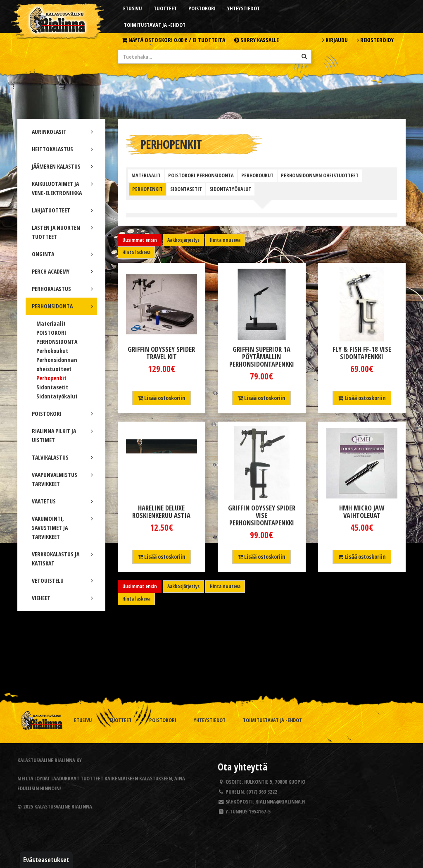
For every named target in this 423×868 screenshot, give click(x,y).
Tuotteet (165, 8)
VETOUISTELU (62, 581)
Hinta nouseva (225, 240)
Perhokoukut (52, 351)
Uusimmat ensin (140, 240)
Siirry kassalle (257, 40)
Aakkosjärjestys (183, 240)
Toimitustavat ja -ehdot (155, 25)
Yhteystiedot (244, 8)
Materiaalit (51, 323)
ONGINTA (62, 254)
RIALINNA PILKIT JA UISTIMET (62, 435)
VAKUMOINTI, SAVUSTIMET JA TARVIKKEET (62, 528)
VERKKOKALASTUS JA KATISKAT (62, 559)
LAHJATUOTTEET (62, 210)
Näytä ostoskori (173, 40)
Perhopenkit (51, 378)
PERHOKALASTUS (62, 289)
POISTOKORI (62, 414)
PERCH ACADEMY (62, 271)
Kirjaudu (335, 40)
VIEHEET (62, 598)
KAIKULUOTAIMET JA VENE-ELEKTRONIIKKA (62, 188)
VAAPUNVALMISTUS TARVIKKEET (62, 479)
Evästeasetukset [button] (46, 860)
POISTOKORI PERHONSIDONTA (201, 175)
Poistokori (202, 8)
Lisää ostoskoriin (162, 398)
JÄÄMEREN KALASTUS (62, 166)
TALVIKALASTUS (62, 457)
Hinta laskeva (136, 252)
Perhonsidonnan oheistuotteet (320, 175)
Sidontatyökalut (57, 396)
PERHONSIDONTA (62, 306)
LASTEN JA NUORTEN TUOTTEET (62, 232)
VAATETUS (62, 501)
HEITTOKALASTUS (62, 149)
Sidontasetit (52, 387)
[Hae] (304, 56)
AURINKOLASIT (62, 132)
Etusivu (133, 8)
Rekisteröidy (375, 40)
